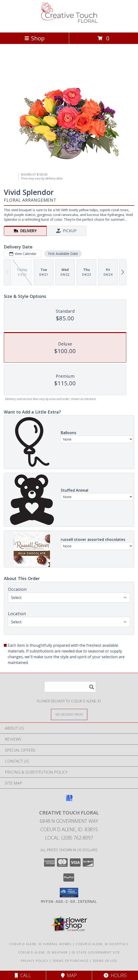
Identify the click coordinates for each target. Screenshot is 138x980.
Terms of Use (105, 961)
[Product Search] (70, 687)
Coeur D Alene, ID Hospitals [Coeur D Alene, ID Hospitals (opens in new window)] (102, 944)
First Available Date (63, 254)
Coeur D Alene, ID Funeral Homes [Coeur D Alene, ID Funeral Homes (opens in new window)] (40, 944)
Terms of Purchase (70, 961)
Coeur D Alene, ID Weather (43, 952)
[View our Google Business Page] (69, 800)
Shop (34, 38)
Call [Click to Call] (23, 975)
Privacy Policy (35, 961)
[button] (69, 893)
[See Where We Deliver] (69, 714)
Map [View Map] (69, 975)
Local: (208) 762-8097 (69, 838)
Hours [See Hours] (115, 975)
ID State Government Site (96, 952)
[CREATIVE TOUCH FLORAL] (69, 25)
